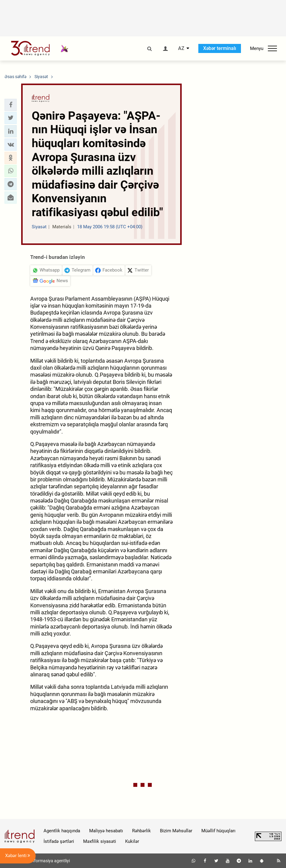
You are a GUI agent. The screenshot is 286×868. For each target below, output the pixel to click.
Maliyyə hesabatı (106, 831)
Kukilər (132, 841)
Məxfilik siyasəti (100, 841)
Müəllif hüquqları (218, 831)
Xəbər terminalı (220, 48)
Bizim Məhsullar (176, 831)
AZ (181, 48)
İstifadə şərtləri (59, 841)
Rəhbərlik (141, 831)
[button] (11, 105)
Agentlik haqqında (62, 831)
